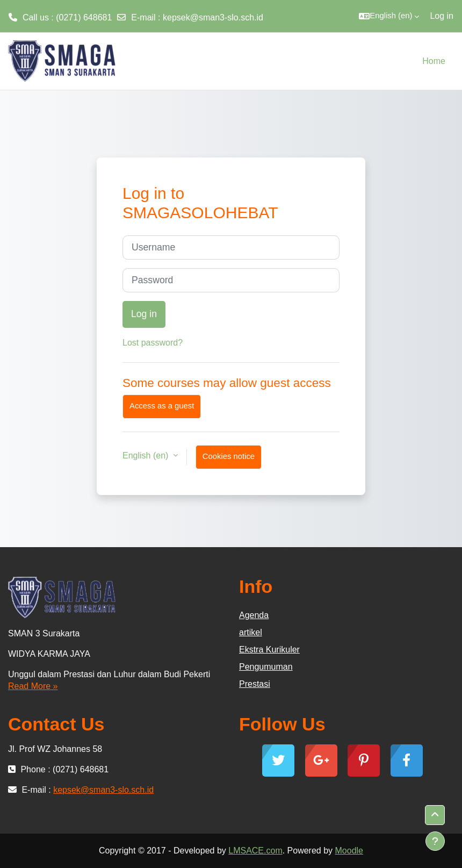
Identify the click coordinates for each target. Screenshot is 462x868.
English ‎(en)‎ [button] (147, 455)
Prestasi (255, 684)
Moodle (349, 851)
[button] (389, 16)
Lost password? (153, 343)
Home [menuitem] (434, 61)
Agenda (254, 615)
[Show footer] (435, 841)
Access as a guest (162, 406)
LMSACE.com (255, 851)
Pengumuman (266, 667)
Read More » (33, 686)
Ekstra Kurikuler (269, 650)
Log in (442, 16)
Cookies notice (229, 456)
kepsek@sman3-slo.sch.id (213, 17)
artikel (251, 632)
